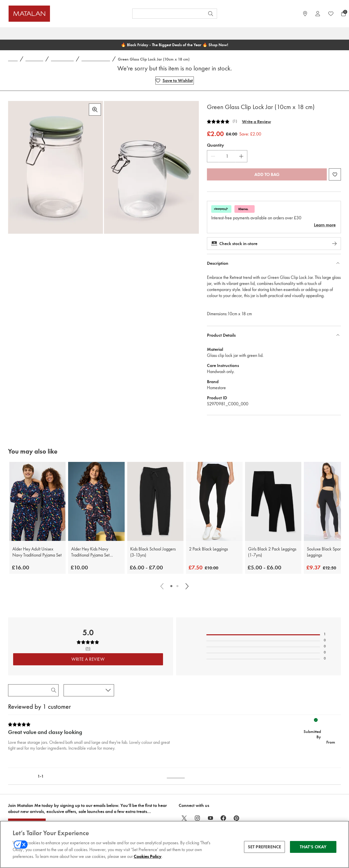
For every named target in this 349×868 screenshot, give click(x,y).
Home (13, 59)
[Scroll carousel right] (186, 586)
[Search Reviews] (33, 690)
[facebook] (224, 818)
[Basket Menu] (343, 14)
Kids (116, 33)
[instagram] (197, 818)
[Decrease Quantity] (213, 156)
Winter (214, 33)
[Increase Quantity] (241, 156)
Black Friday (20, 33)
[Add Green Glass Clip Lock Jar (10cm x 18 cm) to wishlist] (175, 81)
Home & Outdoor (182, 33)
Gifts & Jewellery (269, 33)
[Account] (318, 14)
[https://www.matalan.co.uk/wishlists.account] (331, 14)
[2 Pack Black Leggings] (214, 501)
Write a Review (257, 122)
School (237, 33)
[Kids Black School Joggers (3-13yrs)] (155, 501)
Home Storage (62, 59)
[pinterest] (237, 818)
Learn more (325, 225)
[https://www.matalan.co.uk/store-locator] (305, 14)
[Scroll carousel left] (162, 586)
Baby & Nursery (142, 33)
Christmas (50, 33)
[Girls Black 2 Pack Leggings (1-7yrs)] (273, 501)
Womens (76, 33)
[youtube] (210, 818)
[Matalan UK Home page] (51, 14)
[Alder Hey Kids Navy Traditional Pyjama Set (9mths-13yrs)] (96, 501)
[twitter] (184, 818)
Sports (300, 33)
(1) (235, 121)
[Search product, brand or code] (164, 14)
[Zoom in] (95, 110)
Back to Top (176, 776)
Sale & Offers (327, 33)
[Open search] (211, 14)
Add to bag (267, 174)
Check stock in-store (274, 244)
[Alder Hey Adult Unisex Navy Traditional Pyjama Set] (37, 501)
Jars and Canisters (96, 59)
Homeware (34, 59)
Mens (99, 33)
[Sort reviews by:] (89, 690)
